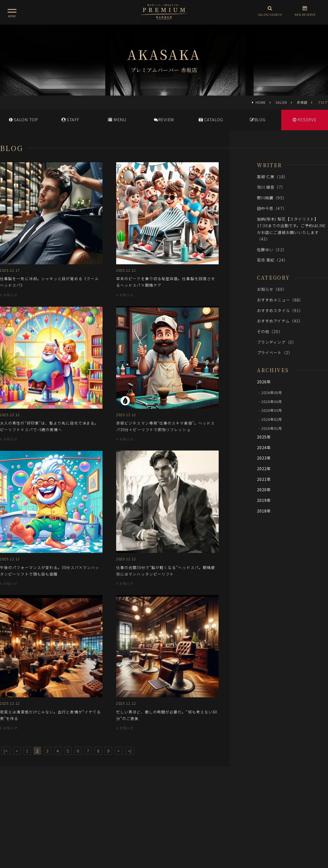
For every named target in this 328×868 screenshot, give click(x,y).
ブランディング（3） (277, 342)
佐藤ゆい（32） (272, 249)
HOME (261, 102)
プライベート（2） (275, 352)
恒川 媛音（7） (271, 187)
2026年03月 (272, 410)
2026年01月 (272, 428)
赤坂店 (302, 102)
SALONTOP (24, 119)
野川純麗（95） (272, 198)
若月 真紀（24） (272, 260)
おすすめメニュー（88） (280, 300)
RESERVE (305, 119)
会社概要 (190, 811)
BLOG (258, 119)
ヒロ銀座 (164, 835)
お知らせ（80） (272, 289)
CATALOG (211, 119)
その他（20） (270, 331)
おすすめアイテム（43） (280, 321)
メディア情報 (142, 811)
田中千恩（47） (272, 208)
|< (6, 751)
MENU (117, 119)
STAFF (70, 119)
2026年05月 (272, 392)
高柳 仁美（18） (272, 177)
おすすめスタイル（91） (280, 310)
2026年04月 (272, 401)
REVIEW (164, 119)
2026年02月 (272, 419)
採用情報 (168, 811)
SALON (281, 102)
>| (130, 751)
